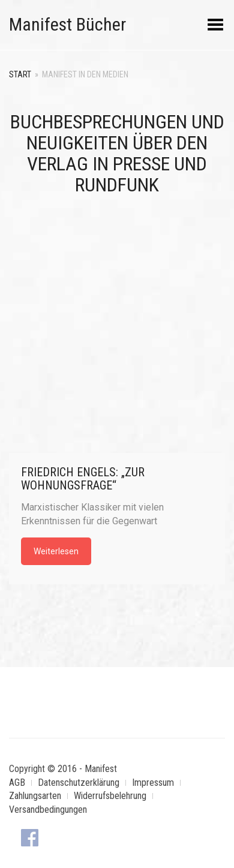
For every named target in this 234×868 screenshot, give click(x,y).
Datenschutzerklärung (79, 783)
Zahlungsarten (35, 796)
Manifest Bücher (67, 24)
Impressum (153, 783)
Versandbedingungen (48, 810)
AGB (17, 783)
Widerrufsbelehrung (110, 796)
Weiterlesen (56, 551)
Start (20, 74)
